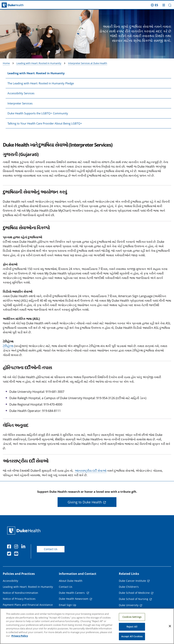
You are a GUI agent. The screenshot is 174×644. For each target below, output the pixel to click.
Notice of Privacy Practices (19, 599)
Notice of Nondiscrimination (20, 593)
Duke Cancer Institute (132, 581)
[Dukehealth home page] (22, 5)
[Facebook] (10, 547)
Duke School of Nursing (134, 599)
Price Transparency (15, 611)
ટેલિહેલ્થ (8, 346)
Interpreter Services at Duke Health (88, 63)
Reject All (132, 628)
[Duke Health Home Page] (25, 530)
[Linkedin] (24, 547)
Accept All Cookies (132, 638)
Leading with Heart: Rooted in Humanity (39, 63)
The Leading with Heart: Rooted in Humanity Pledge (41, 83)
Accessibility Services (21, 93)
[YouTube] (17, 554)
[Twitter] (10, 554)
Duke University (129, 605)
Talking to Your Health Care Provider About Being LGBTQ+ (45, 123)
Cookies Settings (132, 619)
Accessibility (10, 581)
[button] (170, 5)
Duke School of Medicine (134, 593)
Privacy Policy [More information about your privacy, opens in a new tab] (20, 638)
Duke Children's (129, 587)
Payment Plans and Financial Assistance (28, 605)
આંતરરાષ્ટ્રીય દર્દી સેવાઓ (91, 471)
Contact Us (51, 549)
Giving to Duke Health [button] (85, 502)
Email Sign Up (68, 605)
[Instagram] (17, 547)
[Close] (170, 628)
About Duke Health (71, 581)
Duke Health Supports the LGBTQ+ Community (38, 113)
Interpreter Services (20, 103)
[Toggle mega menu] (164, 5)
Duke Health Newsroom (74, 599)
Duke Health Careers (72, 593)
